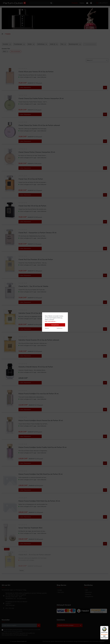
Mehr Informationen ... (51, 321)
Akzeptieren (55, 325)
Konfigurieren (60, 328)
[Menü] (107, 627)
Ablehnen (47, 328)
